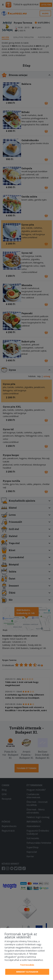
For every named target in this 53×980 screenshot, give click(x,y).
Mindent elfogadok (27, 972)
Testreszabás (27, 965)
